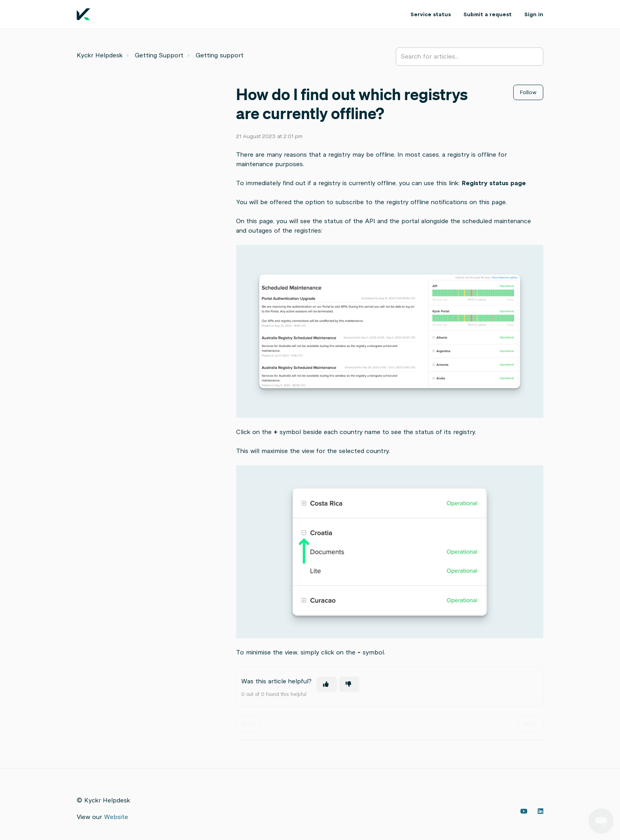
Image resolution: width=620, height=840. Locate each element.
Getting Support (159, 55)
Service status (431, 14)
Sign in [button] (534, 14)
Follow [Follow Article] (528, 92)
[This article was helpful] (327, 684)
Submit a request (488, 14)
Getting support (220, 55)
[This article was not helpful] (349, 684)
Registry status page (494, 183)
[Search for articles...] (470, 57)
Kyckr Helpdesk (100, 55)
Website (116, 817)
